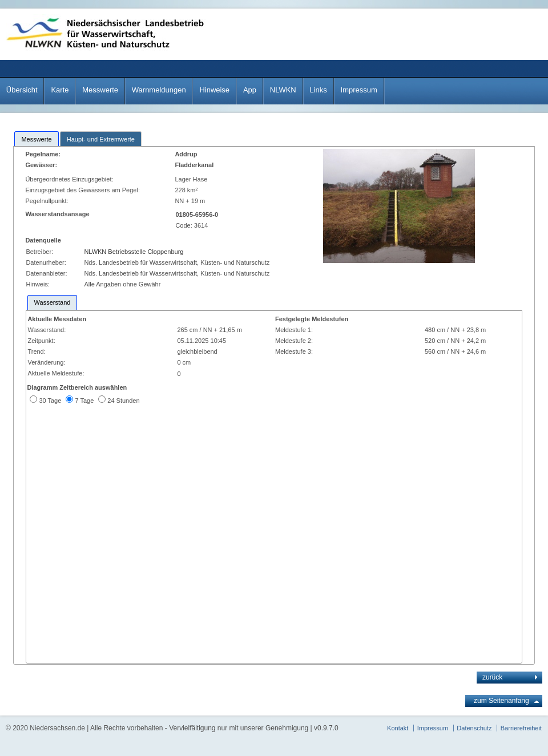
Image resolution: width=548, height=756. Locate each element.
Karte (60, 90)
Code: (184, 225)
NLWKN (283, 90)
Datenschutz (474, 728)
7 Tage (84, 401)
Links (318, 90)
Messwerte (100, 90)
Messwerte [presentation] (36, 139)
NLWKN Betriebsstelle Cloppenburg (134, 252)
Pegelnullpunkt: (47, 201)
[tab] (36, 139)
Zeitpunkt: (41, 341)
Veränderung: (46, 362)
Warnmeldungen (159, 90)
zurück (492, 677)
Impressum (359, 90)
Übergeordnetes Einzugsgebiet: (70, 179)
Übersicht (22, 90)
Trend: (36, 351)
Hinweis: (38, 284)
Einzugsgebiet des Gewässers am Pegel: (84, 190)
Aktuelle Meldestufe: (56, 373)
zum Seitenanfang (501, 701)
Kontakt (398, 728)
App (250, 90)
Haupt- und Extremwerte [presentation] (101, 139)
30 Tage (50, 401)
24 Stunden (123, 401)
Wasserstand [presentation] (53, 302)
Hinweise (214, 90)
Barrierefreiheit (521, 728)
